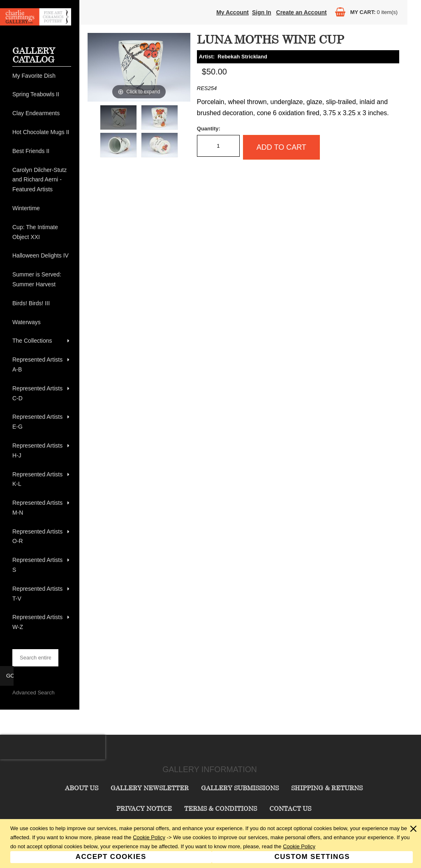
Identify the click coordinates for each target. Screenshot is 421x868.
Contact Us (290, 808)
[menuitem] (42, 76)
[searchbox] (35, 658)
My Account (232, 12)
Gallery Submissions (240, 788)
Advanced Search (34, 693)
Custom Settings (312, 857)
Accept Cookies (111, 857)
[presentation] (53, 747)
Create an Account (302, 12)
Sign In (262, 12)
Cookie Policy (149, 837)
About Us (82, 788)
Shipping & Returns (327, 788)
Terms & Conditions (221, 808)
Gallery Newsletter (150, 788)
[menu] (42, 352)
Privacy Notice (144, 808)
